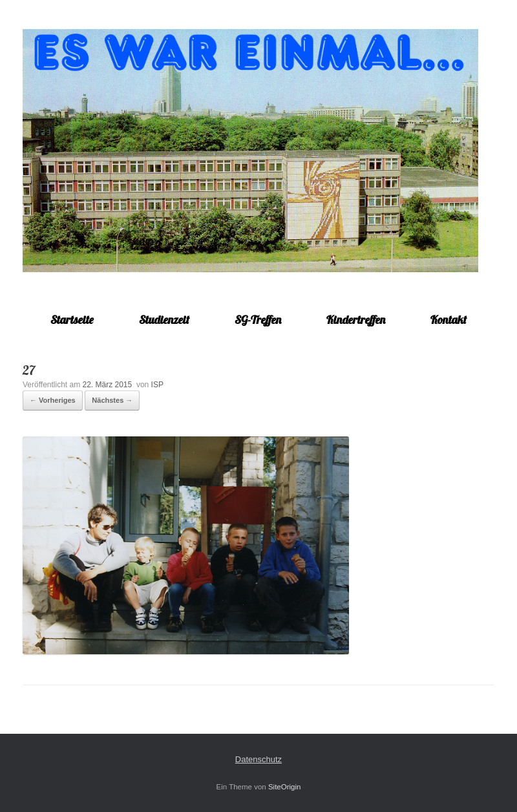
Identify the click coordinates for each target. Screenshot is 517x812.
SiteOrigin (285, 787)
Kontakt (448, 320)
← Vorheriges (53, 400)
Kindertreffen (356, 320)
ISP (157, 385)
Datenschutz (258, 759)
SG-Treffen (258, 320)
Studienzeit (164, 320)
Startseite (72, 320)
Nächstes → (112, 400)
